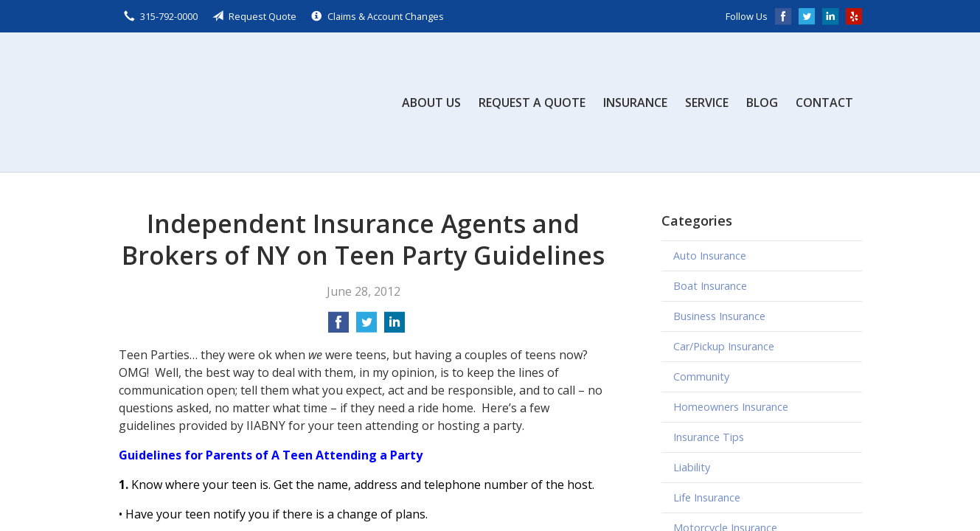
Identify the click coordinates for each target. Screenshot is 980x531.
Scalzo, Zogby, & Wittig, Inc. (229, 102)
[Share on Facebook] (338, 327)
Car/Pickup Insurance (724, 346)
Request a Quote (532, 103)
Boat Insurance (710, 286)
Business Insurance (719, 316)
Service (707, 103)
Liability (692, 467)
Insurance (635, 103)
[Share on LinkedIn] (395, 327)
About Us (431, 103)
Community (701, 376)
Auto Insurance (710, 256)
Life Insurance (707, 497)
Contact (824, 103)
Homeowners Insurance (731, 407)
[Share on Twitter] (366, 327)
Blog (762, 103)
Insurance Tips (709, 437)
